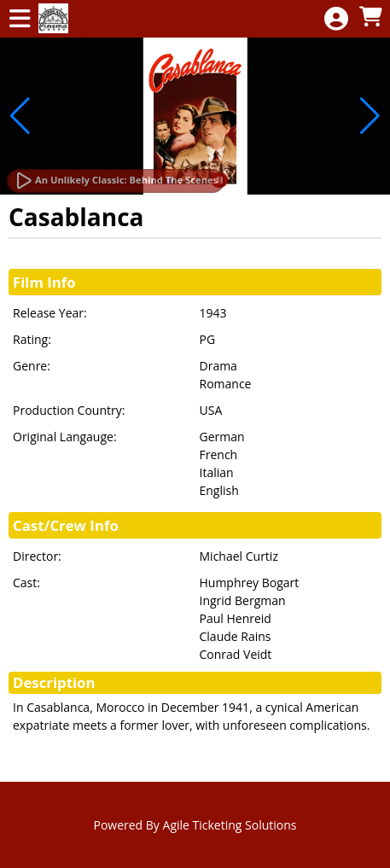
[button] (20, 116)
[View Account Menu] (336, 19)
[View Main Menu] (20, 19)
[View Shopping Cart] (370, 17)
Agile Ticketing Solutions (230, 825)
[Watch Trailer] (116, 181)
